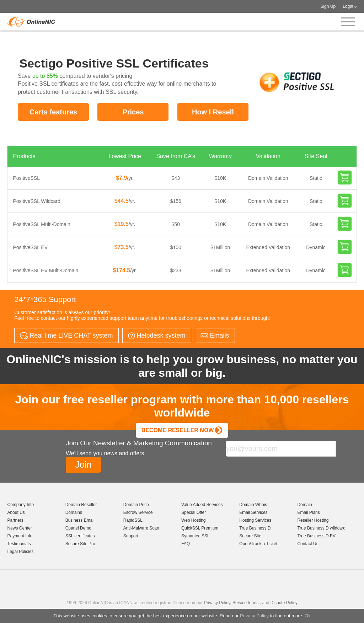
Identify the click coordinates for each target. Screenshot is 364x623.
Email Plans (308, 512)
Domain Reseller (81, 505)
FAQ (186, 544)
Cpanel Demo (78, 528)
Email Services (253, 512)
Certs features (53, 112)
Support (131, 536)
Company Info (20, 505)
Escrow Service (138, 512)
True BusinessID (255, 528)
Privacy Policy (254, 616)
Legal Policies (20, 552)
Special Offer (194, 512)
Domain (304, 505)
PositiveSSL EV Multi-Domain (45, 270)
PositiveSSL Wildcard (36, 201)
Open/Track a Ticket (258, 544)
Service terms (245, 603)
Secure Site (250, 536)
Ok (308, 616)
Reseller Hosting (313, 520)
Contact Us (308, 544)
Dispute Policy (284, 603)
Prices (133, 112)
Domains (74, 512)
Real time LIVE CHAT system (66, 336)
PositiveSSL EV (30, 247)
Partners (15, 520)
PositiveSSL (26, 178)
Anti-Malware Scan (141, 528)
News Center (19, 528)
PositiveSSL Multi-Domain (41, 224)
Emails (215, 335)
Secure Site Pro (80, 544)
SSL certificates (80, 536)
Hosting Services (255, 520)
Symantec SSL (195, 536)
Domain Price (136, 505)
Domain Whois (253, 505)
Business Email (80, 520)
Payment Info (20, 536)
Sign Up (328, 6)
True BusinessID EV (316, 536)
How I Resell (213, 112)
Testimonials (19, 544)
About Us (16, 512)
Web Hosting (193, 520)
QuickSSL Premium (200, 528)
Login (348, 6)
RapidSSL (133, 520)
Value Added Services (202, 505)
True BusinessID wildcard (321, 528)
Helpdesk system (157, 336)
